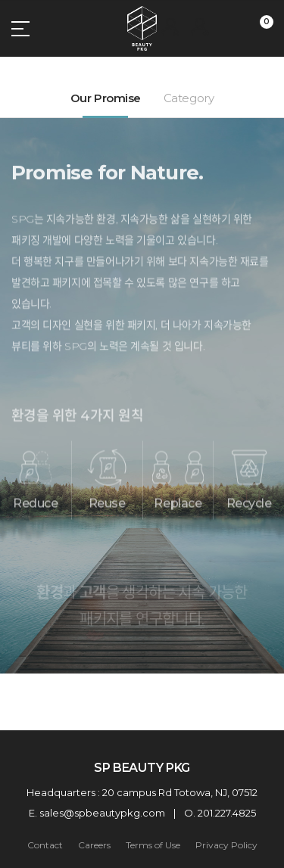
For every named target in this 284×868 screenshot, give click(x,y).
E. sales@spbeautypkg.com (97, 813)
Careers (94, 845)
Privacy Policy (226, 845)
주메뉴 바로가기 (0, 0)
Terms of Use (153, 845)
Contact (45, 845)
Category (189, 98)
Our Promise (106, 98)
